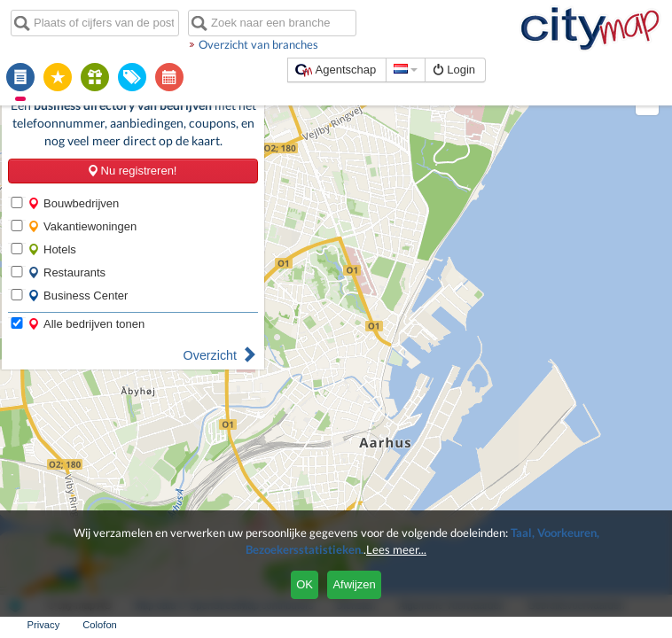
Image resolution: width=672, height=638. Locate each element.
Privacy (44, 625)
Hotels (52, 249)
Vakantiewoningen (82, 226)
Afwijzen (354, 584)
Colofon (100, 625)
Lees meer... (396, 549)
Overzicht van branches (258, 44)
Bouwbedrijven (73, 203)
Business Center (78, 296)
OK (305, 584)
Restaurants (66, 272)
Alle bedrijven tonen (86, 324)
